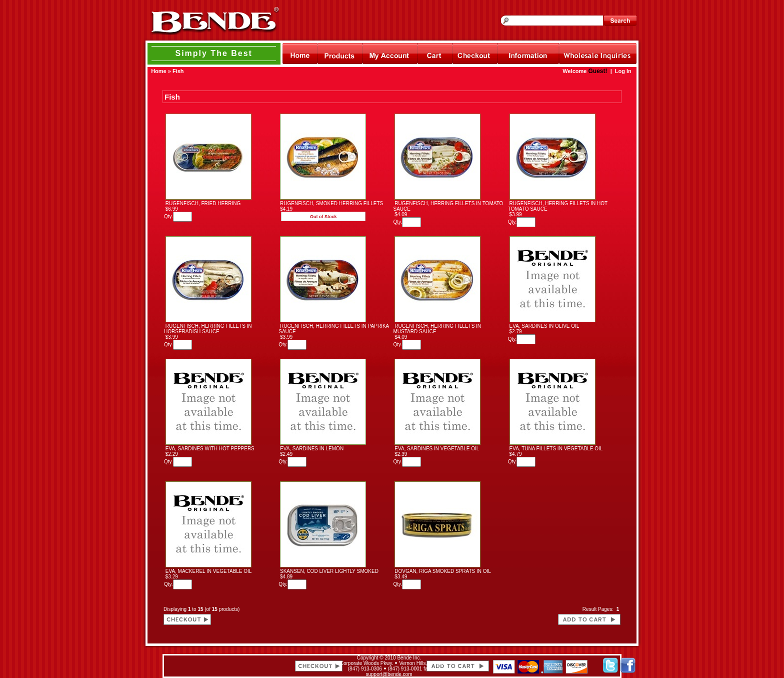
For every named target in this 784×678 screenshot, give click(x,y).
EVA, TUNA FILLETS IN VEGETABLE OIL (556, 449)
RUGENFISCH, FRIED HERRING (203, 203)
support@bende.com (389, 674)
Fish (178, 71)
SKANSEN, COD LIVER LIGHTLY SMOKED (329, 571)
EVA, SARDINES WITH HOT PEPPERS (210, 449)
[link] (231, 666)
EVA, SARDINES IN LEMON (312, 449)
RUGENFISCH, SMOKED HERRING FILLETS (331, 203)
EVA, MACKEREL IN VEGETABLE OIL (208, 571)
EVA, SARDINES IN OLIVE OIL (544, 326)
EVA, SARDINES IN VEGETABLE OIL (437, 449)
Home (159, 71)
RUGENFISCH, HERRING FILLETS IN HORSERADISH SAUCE (208, 329)
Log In (623, 71)
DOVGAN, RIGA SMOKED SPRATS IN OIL (442, 571)
